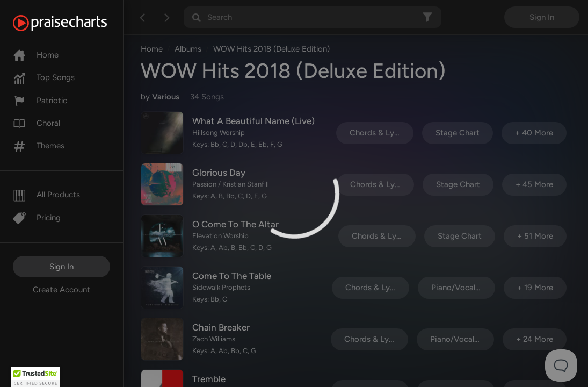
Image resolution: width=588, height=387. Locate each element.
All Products (46, 195)
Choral (37, 123)
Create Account (61, 290)
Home (36, 55)
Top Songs (44, 77)
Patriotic (40, 101)
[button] (35, 377)
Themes (39, 146)
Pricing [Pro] (37, 218)
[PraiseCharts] (73, 23)
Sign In (61, 267)
